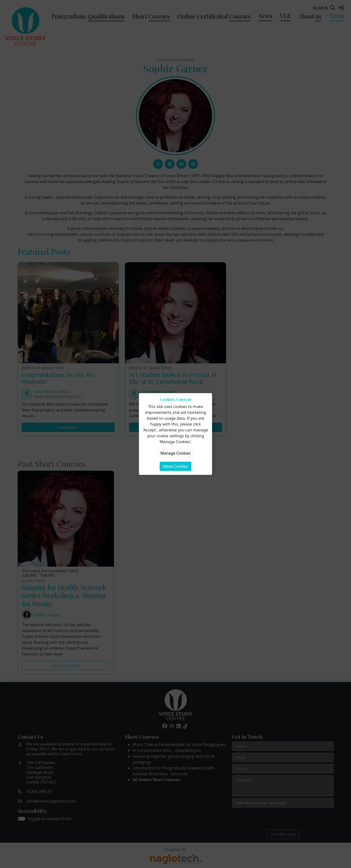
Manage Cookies (175, 453)
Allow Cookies (175, 466)
